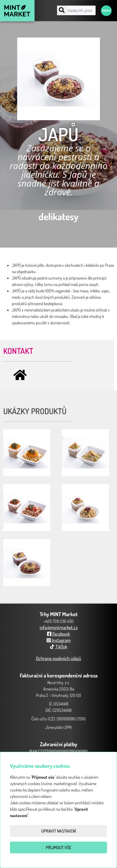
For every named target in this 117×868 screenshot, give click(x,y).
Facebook (59, 634)
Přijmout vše (59, 847)
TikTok (59, 647)
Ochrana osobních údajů (59, 658)
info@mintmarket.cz (59, 627)
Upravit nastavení (59, 831)
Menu (106, 11)
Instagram (59, 640)
